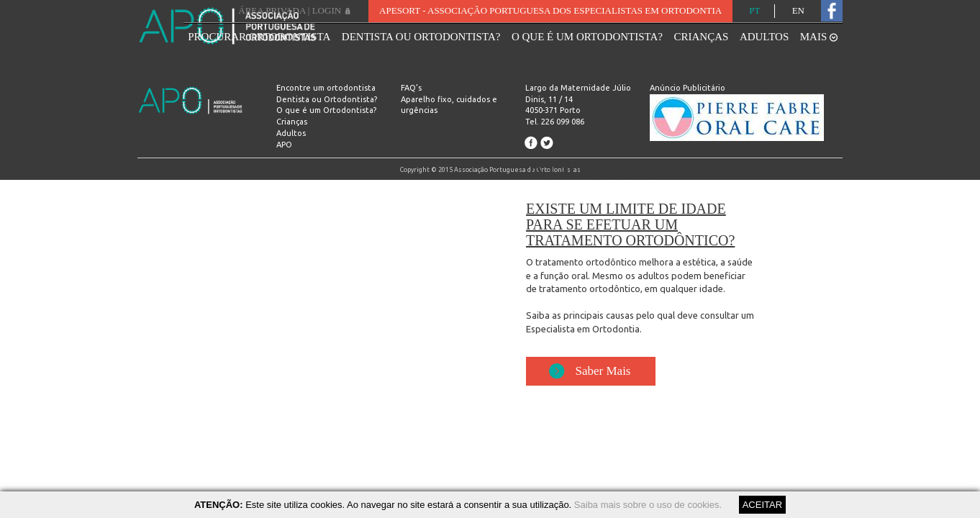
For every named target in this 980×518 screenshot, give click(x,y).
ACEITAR (762, 505)
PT (754, 10)
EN (798, 10)
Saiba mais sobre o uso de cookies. (648, 505)
